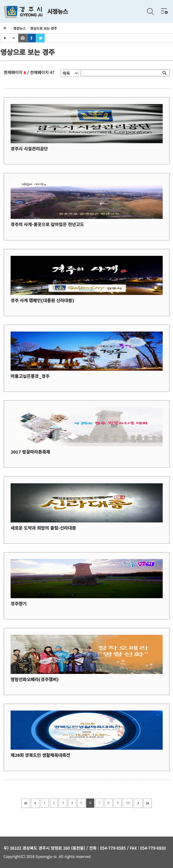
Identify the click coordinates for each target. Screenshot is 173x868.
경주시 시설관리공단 (29, 149)
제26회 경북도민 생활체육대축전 (40, 755)
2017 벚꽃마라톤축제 (30, 452)
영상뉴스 (19, 28)
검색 (150, 11)
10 (128, 803)
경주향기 (19, 604)
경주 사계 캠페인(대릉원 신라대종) (42, 301)
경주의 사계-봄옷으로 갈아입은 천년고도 (47, 225)
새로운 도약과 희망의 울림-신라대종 (43, 528)
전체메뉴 (164, 11)
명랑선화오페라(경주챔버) (35, 680)
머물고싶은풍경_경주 (30, 376)
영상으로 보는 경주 (44, 28)
